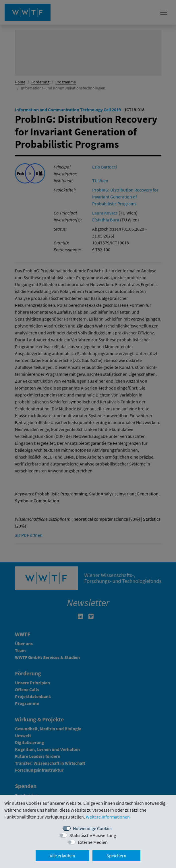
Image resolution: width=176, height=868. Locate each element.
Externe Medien (93, 842)
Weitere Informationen (108, 817)
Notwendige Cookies (93, 828)
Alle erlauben (62, 856)
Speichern (116, 856)
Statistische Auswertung (93, 835)
